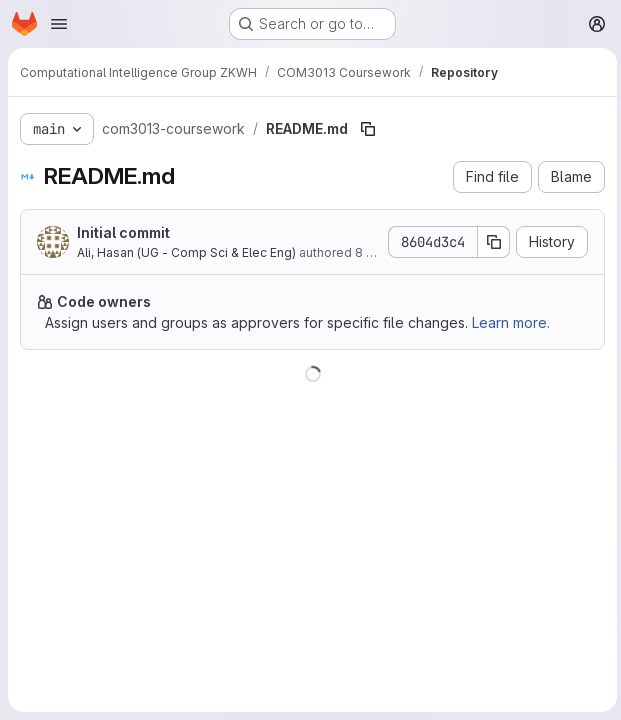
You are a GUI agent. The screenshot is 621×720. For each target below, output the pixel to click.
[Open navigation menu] (59, 24)
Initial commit (123, 232)
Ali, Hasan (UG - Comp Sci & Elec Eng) (186, 252)
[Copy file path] (368, 129)
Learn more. (511, 322)
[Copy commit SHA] (490, 242)
